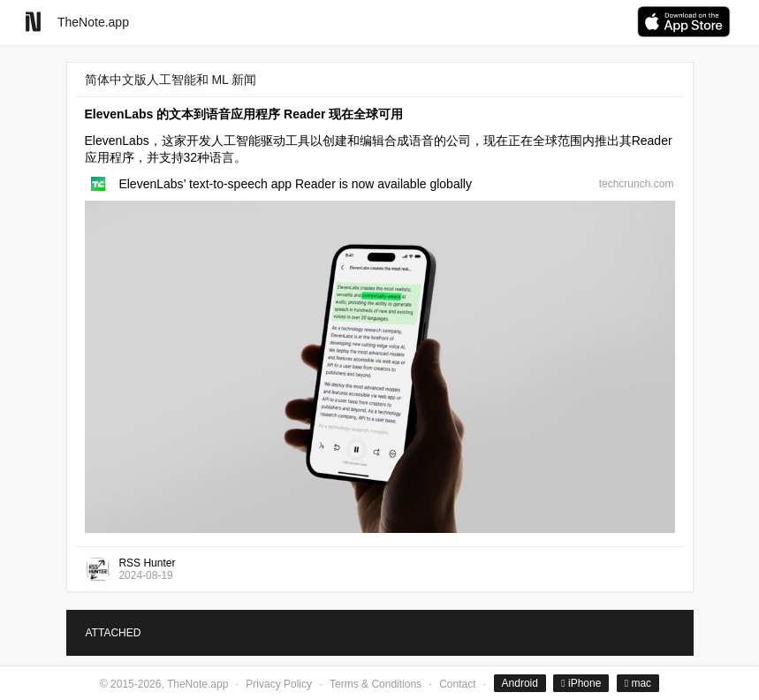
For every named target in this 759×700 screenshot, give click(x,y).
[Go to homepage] (33, 22)
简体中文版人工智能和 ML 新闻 (171, 80)
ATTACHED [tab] (114, 633)
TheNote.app (93, 22)
